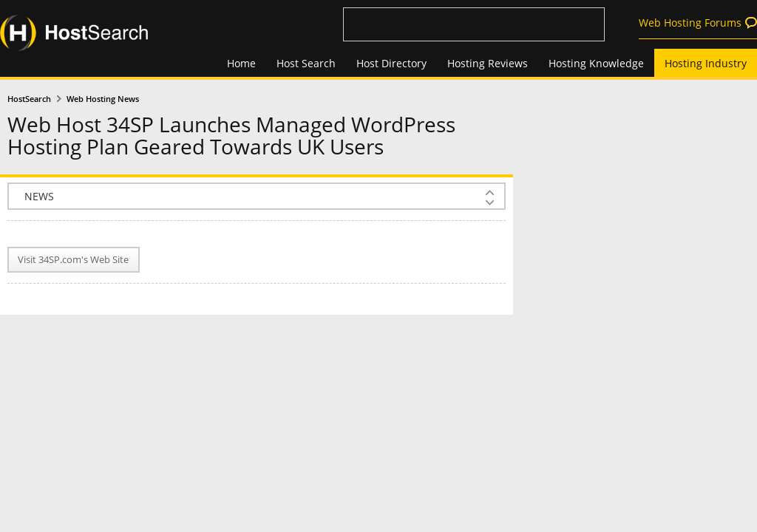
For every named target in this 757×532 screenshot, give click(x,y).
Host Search (306, 63)
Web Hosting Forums (690, 23)
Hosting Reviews (488, 63)
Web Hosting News (103, 99)
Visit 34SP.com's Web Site (73, 260)
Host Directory (391, 63)
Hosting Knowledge (596, 63)
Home (241, 63)
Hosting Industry (706, 63)
